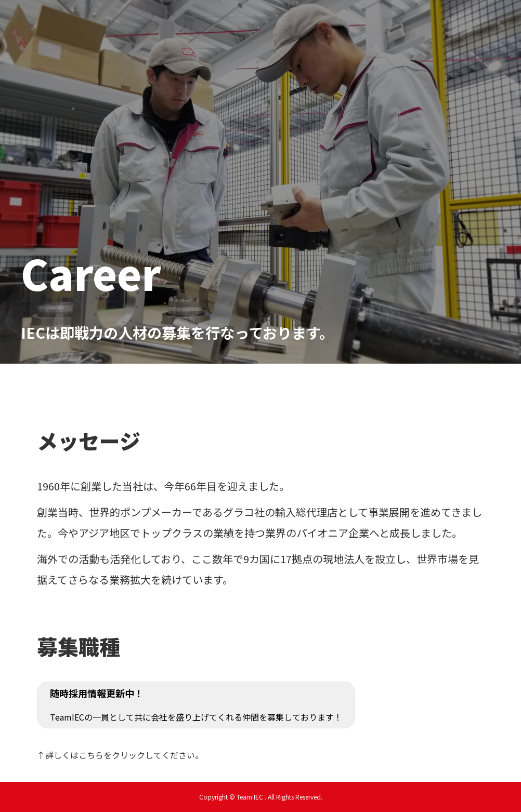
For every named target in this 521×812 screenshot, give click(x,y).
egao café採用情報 (299, 21)
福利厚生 (356, 21)
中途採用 (242, 21)
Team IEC (206, 55)
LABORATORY (457, 21)
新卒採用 (203, 21)
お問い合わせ (401, 21)
